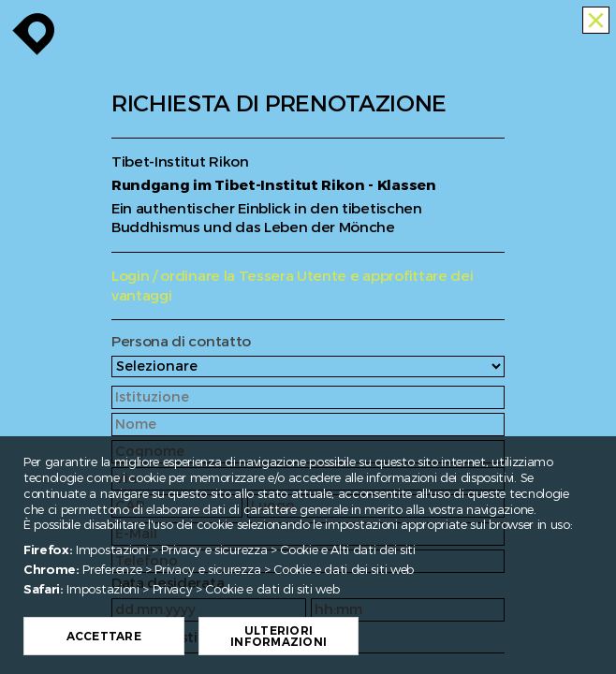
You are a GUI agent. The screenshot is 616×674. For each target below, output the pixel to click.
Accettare (144, 637)
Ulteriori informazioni (319, 637)
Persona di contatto (181, 342)
